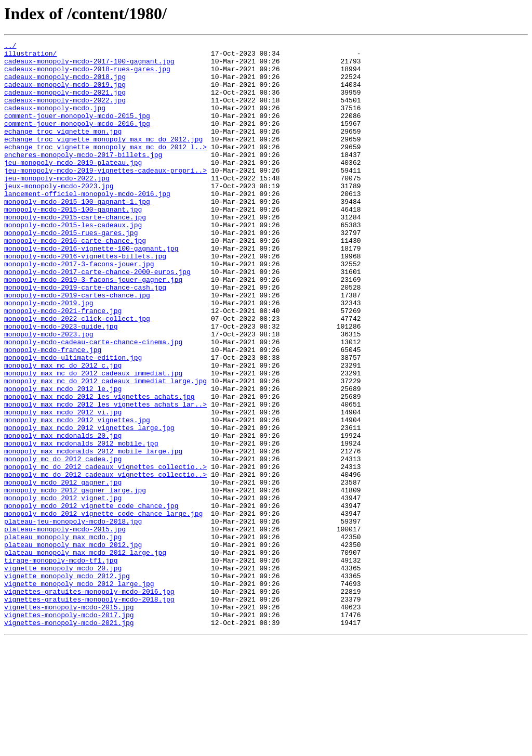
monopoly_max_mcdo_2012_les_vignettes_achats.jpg (99, 468)
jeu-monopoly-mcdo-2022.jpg (57, 206)
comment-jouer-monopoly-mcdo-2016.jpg (77, 140)
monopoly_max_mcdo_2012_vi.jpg (63, 487)
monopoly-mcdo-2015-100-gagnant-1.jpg (77, 234)
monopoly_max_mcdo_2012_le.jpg (63, 459)
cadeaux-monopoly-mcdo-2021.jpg (65, 103)
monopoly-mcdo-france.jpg (53, 412)
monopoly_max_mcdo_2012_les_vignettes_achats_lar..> (105, 477)
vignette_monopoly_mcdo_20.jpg (63, 674)
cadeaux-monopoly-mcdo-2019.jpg (65, 94)
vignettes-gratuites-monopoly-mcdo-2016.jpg (89, 702)
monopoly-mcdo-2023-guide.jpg (61, 384)
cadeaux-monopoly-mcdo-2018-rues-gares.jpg (87, 75)
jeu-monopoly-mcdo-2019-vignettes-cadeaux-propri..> (105, 197)
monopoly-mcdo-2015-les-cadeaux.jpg (73, 262)
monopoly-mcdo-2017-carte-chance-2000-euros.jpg (97, 318)
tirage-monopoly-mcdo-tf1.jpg (61, 664)
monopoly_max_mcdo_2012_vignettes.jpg (77, 496)
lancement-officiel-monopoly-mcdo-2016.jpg (87, 225)
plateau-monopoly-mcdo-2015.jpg (65, 627)
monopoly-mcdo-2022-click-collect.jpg (77, 374)
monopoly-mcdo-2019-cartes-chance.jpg (77, 346)
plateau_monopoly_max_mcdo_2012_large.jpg (85, 655)
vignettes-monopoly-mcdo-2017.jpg (69, 730)
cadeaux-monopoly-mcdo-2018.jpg (65, 84)
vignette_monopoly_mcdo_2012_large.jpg (79, 693)
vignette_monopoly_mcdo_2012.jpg (67, 683)
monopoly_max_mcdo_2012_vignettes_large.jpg (89, 505)
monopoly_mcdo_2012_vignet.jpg (63, 590)
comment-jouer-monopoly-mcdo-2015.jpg (77, 131)
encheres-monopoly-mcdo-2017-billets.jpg (83, 178)
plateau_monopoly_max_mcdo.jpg (63, 636)
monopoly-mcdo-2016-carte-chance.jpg (75, 281)
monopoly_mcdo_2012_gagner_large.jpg (75, 580)
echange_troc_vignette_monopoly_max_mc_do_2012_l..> (105, 168)
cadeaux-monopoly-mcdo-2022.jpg (65, 112)
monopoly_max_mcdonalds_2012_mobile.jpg (81, 524)
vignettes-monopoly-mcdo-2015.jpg (69, 721)
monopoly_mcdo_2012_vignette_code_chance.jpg (91, 599)
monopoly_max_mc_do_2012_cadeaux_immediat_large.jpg (105, 449)
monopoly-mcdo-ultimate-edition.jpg (73, 421)
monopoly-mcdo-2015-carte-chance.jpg (75, 253)
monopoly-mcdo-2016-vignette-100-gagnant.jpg (91, 290)
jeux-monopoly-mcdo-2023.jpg (59, 215)
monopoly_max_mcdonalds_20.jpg (63, 515)
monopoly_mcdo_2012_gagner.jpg (63, 571)
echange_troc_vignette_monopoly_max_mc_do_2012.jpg (103, 159)
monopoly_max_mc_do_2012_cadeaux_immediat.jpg (93, 440)
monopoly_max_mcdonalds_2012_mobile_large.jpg (93, 533)
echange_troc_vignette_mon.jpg (63, 150)
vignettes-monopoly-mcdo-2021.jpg (69, 739)
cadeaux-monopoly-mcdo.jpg (55, 122)
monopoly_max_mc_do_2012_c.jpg (63, 431)
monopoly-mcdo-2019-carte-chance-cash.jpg (85, 337)
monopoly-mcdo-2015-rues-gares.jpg (71, 271)
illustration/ (30, 56)
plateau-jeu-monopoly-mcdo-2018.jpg (73, 618)
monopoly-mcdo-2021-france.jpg (63, 365)
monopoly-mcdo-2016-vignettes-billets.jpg (85, 299)
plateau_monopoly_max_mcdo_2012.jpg (73, 646)
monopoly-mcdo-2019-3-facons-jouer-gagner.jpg (93, 328)
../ (10, 47)
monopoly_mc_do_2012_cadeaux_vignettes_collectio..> (105, 552)
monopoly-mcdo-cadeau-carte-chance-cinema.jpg (93, 402)
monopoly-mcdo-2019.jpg (49, 356)
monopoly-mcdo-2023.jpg (49, 393)
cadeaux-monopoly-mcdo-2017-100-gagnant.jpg (89, 66)
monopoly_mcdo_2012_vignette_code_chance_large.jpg (103, 608)
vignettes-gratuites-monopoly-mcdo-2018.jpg (89, 711)
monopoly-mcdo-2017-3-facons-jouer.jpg (79, 309)
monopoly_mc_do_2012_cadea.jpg (63, 543)
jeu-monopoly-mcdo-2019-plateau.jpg (73, 187)
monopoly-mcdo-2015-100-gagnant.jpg (73, 243)
